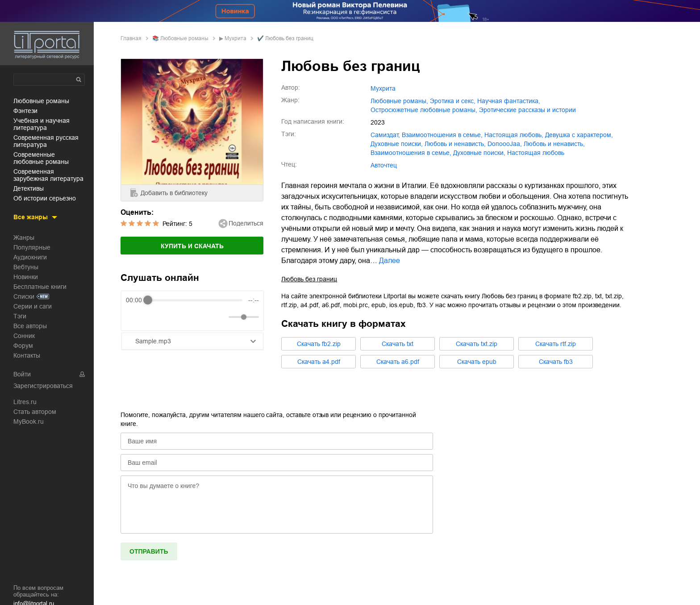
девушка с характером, (579, 135)
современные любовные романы (41, 158)
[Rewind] (135, 317)
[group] (192, 311)
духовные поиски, (397, 144)
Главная (131, 38)
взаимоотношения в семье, (442, 135)
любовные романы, (399, 101)
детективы (29, 188)
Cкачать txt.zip (477, 344)
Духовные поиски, (479, 153)
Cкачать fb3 (556, 362)
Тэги (20, 316)
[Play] (154, 317)
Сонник (24, 336)
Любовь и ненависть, (554, 144)
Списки (24, 296)
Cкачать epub (477, 362)
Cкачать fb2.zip (319, 344)
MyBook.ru (29, 421)
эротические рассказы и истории (527, 110)
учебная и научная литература (42, 124)
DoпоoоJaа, (505, 144)
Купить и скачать (192, 246)
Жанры (24, 238)
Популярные (32, 247)
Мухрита (235, 38)
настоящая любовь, (514, 135)
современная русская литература (46, 141)
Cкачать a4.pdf (319, 362)
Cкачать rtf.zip (556, 344)
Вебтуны (26, 267)
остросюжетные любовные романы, (424, 110)
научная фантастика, (509, 101)
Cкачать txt (398, 344)
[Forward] (174, 317)
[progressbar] (195, 300)
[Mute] (220, 317)
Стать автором (35, 412)
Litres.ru (25, 402)
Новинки (26, 277)
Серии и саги (33, 306)
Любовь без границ (309, 279)
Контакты (27, 355)
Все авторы (30, 326)
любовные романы (41, 101)
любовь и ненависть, (455, 144)
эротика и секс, (453, 101)
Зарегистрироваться (43, 386)
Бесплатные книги (40, 287)
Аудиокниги (30, 257)
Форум (23, 346)
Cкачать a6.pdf (398, 362)
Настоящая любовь (536, 153)
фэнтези (25, 111)
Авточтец (384, 165)
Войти (22, 374)
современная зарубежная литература (48, 175)
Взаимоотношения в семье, (411, 153)
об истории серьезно (45, 198)
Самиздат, (385, 135)
